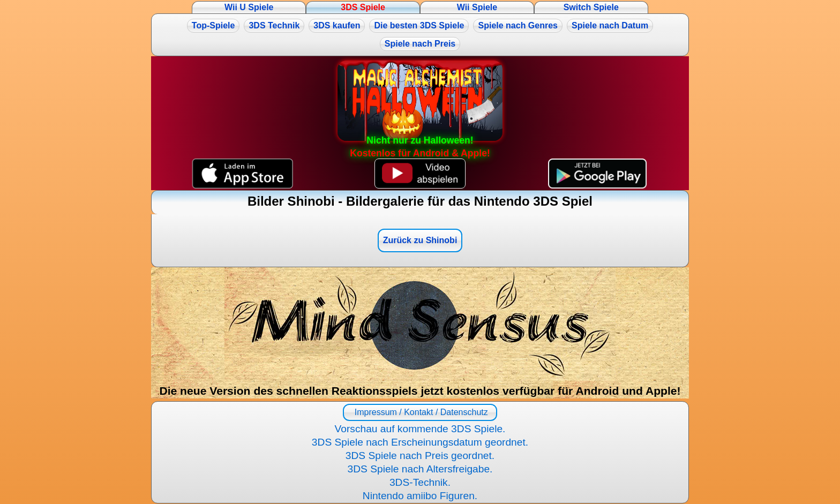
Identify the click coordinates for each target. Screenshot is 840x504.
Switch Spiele (591, 7)
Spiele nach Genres (518, 25)
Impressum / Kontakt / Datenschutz (420, 412)
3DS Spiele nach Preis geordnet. (420, 456)
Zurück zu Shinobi (420, 240)
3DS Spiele (363, 7)
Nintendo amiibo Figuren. (420, 496)
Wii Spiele (477, 7)
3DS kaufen (337, 25)
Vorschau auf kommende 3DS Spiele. (420, 429)
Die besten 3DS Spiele (419, 25)
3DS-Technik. (420, 482)
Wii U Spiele (249, 7)
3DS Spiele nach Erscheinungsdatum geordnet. (420, 442)
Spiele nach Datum (610, 25)
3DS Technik (274, 25)
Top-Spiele (213, 25)
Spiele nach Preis (420, 44)
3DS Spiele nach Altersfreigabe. (420, 469)
